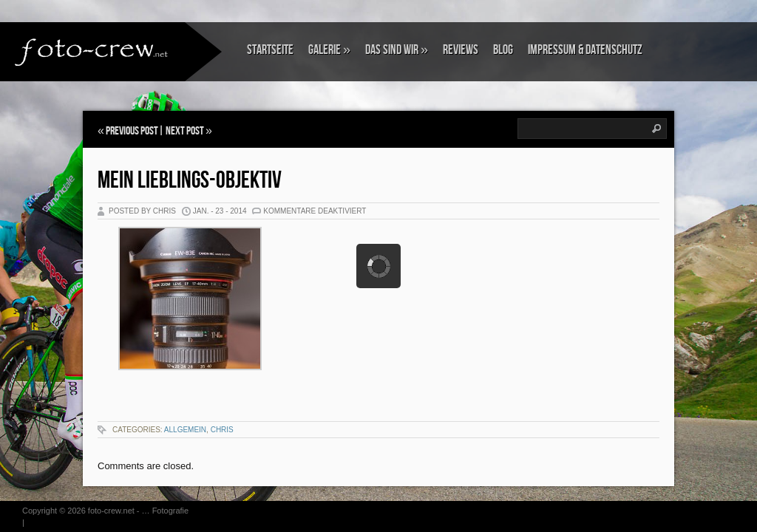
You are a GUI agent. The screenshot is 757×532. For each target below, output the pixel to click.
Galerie (329, 50)
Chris (222, 430)
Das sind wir (397, 50)
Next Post (185, 131)
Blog (503, 50)
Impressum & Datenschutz (585, 50)
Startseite (270, 50)
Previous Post (132, 131)
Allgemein (185, 430)
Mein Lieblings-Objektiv (190, 181)
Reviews (461, 50)
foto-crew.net (111, 511)
